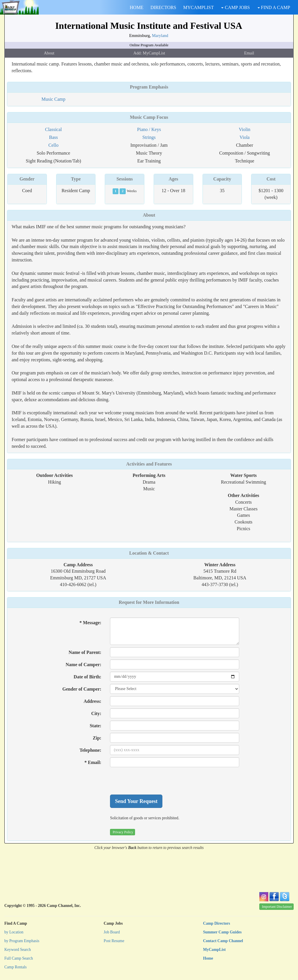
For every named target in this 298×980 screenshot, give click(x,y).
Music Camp (53, 99)
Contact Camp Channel (223, 941)
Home (208, 958)
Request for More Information (149, 602)
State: (95, 726)
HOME (137, 7)
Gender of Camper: (82, 689)
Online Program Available (149, 45)
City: (96, 713)
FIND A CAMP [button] (274, 7)
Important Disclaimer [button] (277, 907)
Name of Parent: (85, 652)
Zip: (97, 738)
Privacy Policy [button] (123, 832)
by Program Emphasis (22, 941)
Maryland (160, 36)
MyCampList (214, 950)
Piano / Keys (149, 129)
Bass (53, 137)
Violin (244, 129)
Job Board (112, 932)
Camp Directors (217, 923)
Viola (245, 137)
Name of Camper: (84, 665)
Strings (149, 137)
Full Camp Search (19, 958)
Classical (54, 129)
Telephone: (90, 750)
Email (249, 53)
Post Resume (114, 941)
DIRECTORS (163, 7)
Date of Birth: (87, 677)
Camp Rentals (16, 967)
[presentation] (154, 781)
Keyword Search (18, 950)
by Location (14, 932)
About (49, 53)
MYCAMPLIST (199, 7)
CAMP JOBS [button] (235, 7)
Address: (92, 701)
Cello (53, 145)
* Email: (93, 762)
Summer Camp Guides (222, 932)
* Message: (90, 623)
